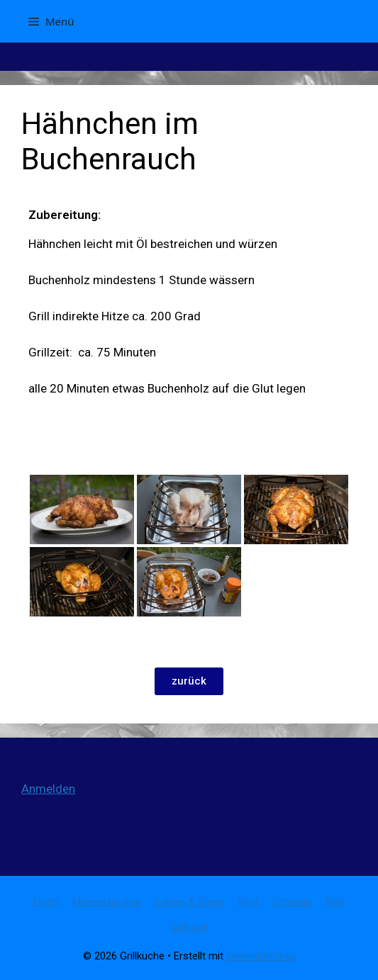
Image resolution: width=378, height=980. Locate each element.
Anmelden (48, 789)
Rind (248, 902)
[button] (189, 681)
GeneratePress (261, 956)
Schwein (292, 902)
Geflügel (189, 928)
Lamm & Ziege (190, 902)
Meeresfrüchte (107, 902)
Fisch (46, 902)
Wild (335, 902)
